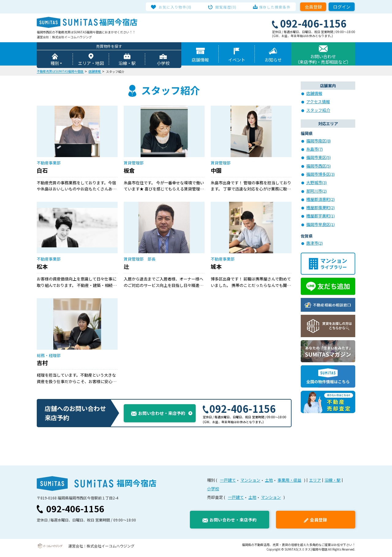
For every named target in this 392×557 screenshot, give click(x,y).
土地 (269, 482)
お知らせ (273, 60)
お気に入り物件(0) (178, 7)
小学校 (163, 64)
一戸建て (228, 482)
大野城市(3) (317, 183)
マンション (250, 482)
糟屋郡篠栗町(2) (320, 208)
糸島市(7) (315, 150)
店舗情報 (200, 60)
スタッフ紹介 (318, 111)
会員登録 (313, 7)
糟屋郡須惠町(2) (320, 200)
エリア (315, 482)
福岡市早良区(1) (320, 225)
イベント (237, 60)
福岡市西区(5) (318, 166)
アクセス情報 (318, 102)
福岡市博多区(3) (320, 175)
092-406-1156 (239, 411)
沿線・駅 (127, 64)
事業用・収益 (289, 482)
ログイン (342, 7)
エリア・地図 (91, 64)
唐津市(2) (315, 244)
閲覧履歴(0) (226, 7)
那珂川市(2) (317, 192)
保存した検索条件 (272, 7)
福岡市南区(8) (318, 141)
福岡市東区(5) (318, 158)
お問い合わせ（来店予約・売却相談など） (323, 60)
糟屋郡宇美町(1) (320, 216)
